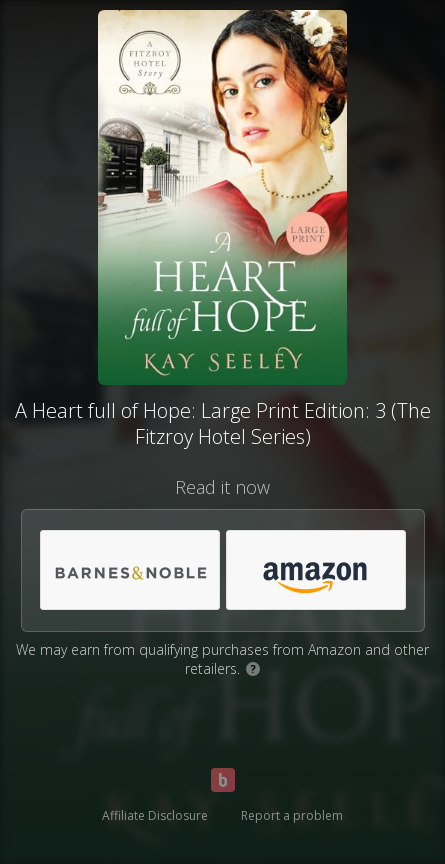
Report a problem (292, 815)
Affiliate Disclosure (155, 815)
